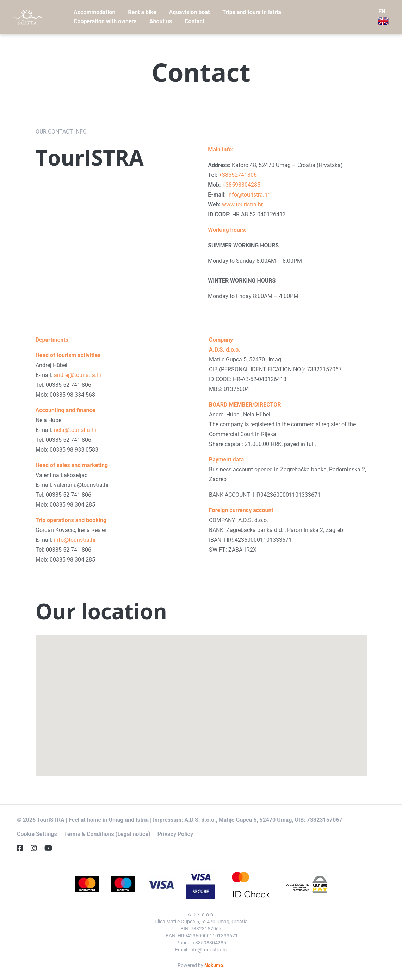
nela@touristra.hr (75, 430)
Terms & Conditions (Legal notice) (107, 834)
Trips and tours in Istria (252, 12)
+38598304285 (241, 185)
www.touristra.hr (242, 204)
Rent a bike (142, 12)
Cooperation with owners (105, 21)
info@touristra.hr (248, 195)
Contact (194, 21)
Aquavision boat (189, 12)
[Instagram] (37, 848)
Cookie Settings (37, 834)
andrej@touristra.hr (78, 375)
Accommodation (94, 12)
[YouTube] (51, 848)
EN (383, 17)
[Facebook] (23, 848)
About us (161, 21)
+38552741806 (238, 175)
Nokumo (214, 965)
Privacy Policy (175, 834)
